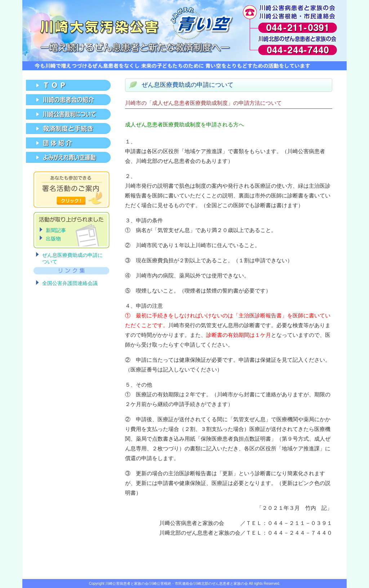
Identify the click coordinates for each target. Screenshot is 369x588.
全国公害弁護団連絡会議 (70, 283)
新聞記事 (56, 230)
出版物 (53, 239)
